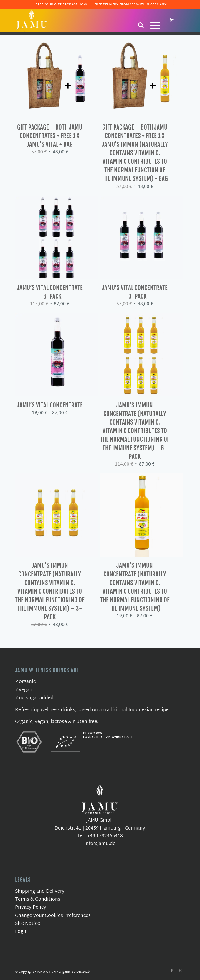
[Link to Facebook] (172, 971)
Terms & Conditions (38, 900)
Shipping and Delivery (40, 892)
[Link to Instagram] (181, 971)
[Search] (138, 25)
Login (21, 932)
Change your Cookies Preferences (53, 916)
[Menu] (152, 25)
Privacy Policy (31, 908)
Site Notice (28, 924)
